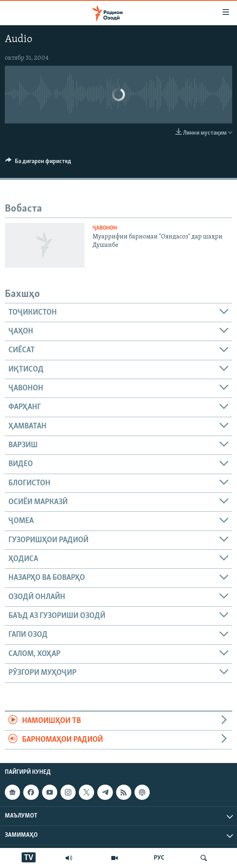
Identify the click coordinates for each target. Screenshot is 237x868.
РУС (159, 858)
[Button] (38, 163)
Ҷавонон (105, 228)
